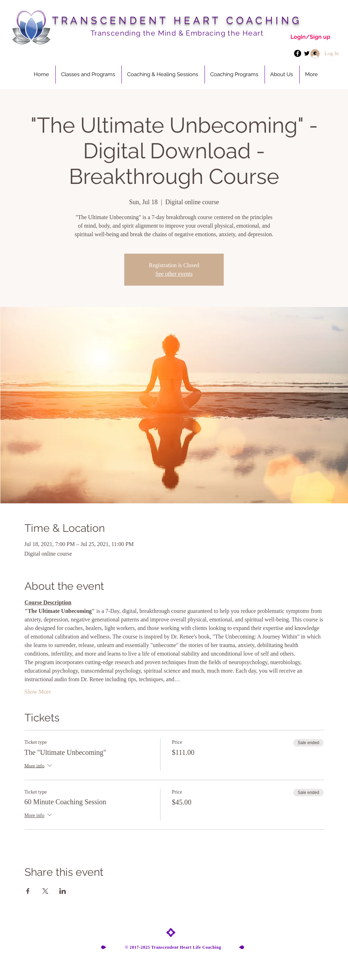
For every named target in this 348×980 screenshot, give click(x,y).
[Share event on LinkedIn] (63, 891)
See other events (174, 274)
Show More (38, 692)
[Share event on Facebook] (28, 891)
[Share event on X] (45, 891)
